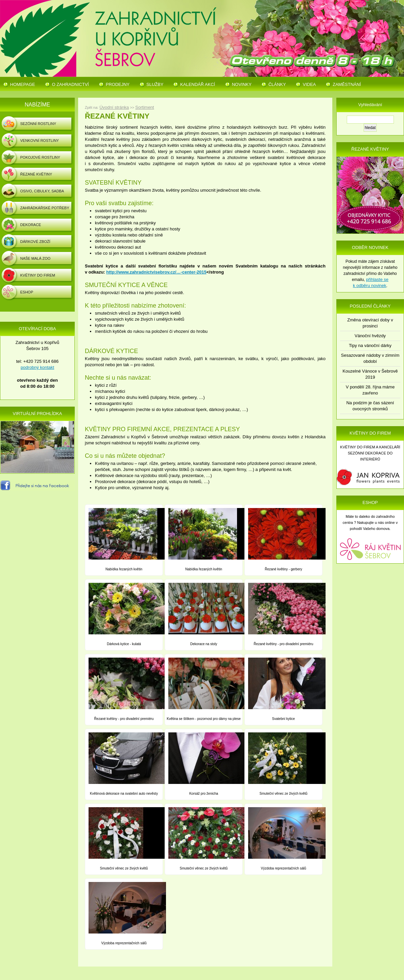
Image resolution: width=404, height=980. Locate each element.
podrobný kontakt (37, 367)
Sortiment (145, 107)
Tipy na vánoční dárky (370, 345)
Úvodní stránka (114, 107)
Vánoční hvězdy (370, 336)
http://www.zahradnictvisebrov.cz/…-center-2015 (157, 272)
